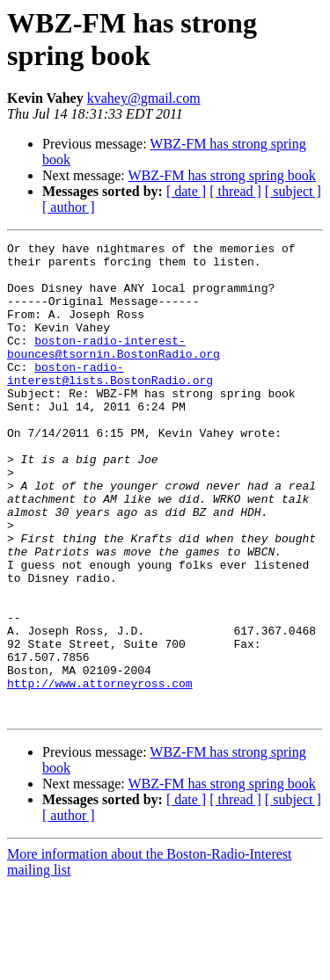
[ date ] (186, 191)
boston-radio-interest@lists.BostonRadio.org (110, 401)
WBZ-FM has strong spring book (221, 175)
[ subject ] (293, 191)
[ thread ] (235, 191)
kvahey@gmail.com (144, 98)
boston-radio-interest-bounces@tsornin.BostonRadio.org (114, 369)
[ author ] (69, 207)
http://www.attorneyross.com (100, 773)
